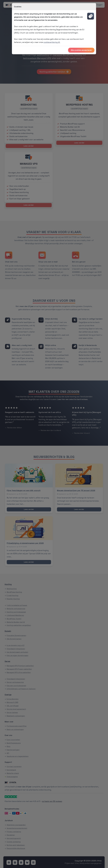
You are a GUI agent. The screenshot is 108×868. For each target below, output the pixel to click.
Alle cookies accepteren (81, 50)
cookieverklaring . (52, 42)
